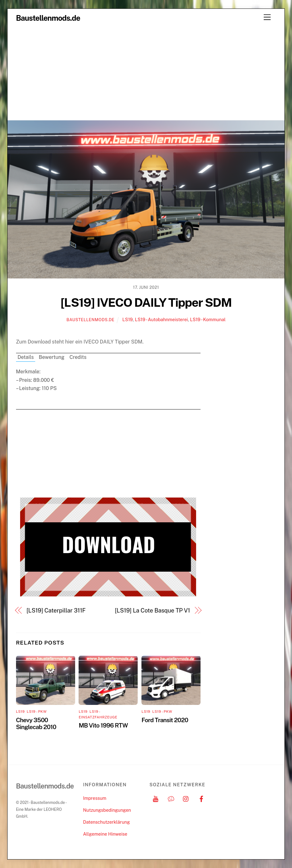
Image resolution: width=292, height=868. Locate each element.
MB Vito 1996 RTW (103, 725)
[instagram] (186, 798)
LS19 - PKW (37, 711)
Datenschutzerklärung (106, 822)
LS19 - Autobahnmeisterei (161, 319)
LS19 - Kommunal (208, 319)
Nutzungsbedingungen (107, 810)
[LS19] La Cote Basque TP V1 (153, 610)
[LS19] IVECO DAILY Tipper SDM (146, 302)
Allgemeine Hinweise (105, 834)
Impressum (95, 798)
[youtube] (156, 798)
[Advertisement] (146, 73)
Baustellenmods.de (90, 320)
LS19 (127, 319)
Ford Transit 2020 (165, 720)
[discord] (171, 798)
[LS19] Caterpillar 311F (56, 610)
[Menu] (267, 17)
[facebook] (201, 798)
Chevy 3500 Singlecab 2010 (36, 723)
